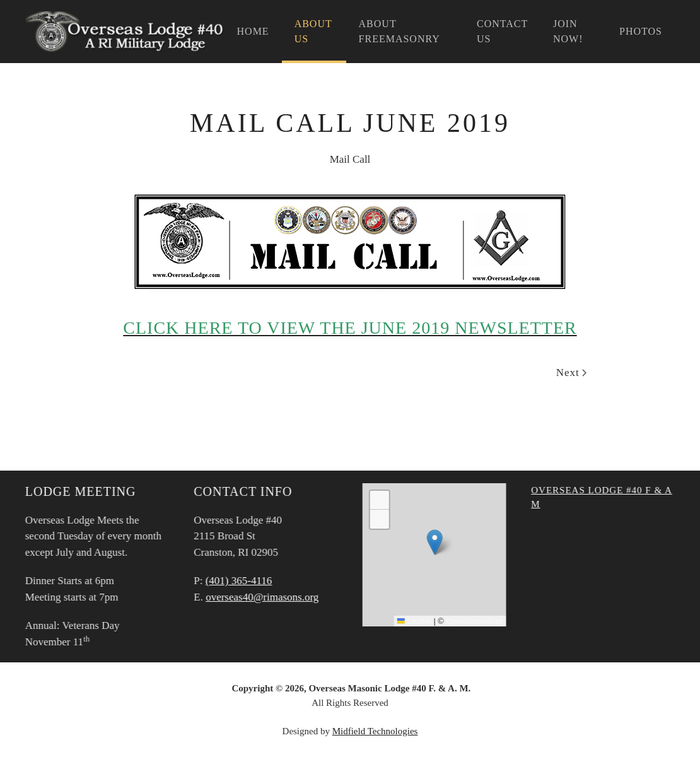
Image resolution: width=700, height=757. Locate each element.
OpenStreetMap (473, 621)
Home (253, 31)
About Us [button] (313, 31)
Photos (641, 31)
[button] (434, 542)
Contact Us (502, 31)
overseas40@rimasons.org (261, 597)
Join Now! (568, 31)
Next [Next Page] (571, 373)
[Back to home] (125, 32)
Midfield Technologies (375, 731)
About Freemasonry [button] (400, 31)
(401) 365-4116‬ (238, 581)
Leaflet (413, 621)
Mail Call (350, 159)
